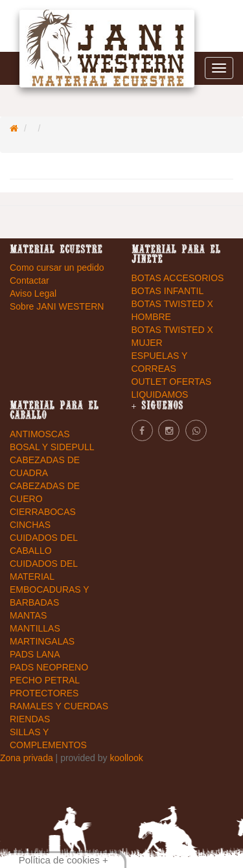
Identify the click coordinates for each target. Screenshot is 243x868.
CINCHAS (30, 525)
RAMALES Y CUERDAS (59, 706)
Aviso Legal (33, 293)
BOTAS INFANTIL (168, 291)
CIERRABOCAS (43, 512)
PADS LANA (35, 654)
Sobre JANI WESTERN (57, 306)
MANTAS (28, 615)
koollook (126, 758)
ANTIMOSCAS (40, 434)
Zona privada (28, 758)
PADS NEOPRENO (49, 667)
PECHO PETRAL (45, 680)
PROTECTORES (44, 693)
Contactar (29, 280)
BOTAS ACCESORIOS (178, 278)
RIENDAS (30, 719)
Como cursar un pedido (57, 268)
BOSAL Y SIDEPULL (52, 447)
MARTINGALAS (42, 641)
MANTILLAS (35, 628)
